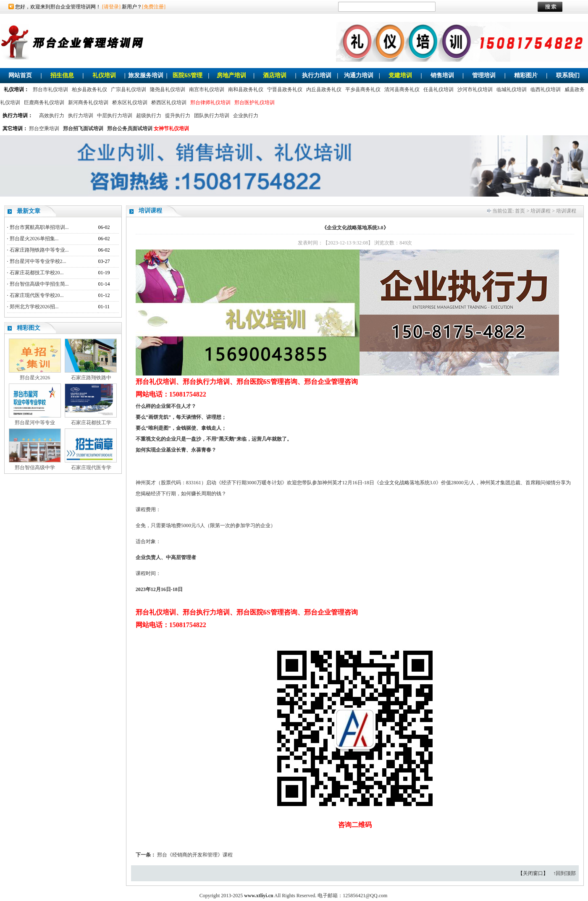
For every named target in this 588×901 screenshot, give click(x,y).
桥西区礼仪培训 (169, 102)
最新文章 (29, 211)
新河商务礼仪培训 (88, 102)
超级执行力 (149, 116)
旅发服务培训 (146, 75)
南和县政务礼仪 (246, 89)
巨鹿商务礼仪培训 (44, 102)
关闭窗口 (533, 873)
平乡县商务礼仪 (363, 89)
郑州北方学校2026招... (34, 307)
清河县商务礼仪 (402, 89)
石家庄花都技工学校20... (37, 273)
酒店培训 (275, 75)
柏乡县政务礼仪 (89, 89)
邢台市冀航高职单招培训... (39, 227)
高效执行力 (52, 116)
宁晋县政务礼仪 (285, 89)
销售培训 (442, 75)
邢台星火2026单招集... (34, 239)
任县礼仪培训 (438, 89)
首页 (520, 211)
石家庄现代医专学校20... (37, 295)
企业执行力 (246, 116)
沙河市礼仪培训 (475, 89)
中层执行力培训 (115, 116)
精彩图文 (29, 328)
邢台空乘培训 (44, 129)
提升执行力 (178, 116)
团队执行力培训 (212, 116)
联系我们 (568, 75)
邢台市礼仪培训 (50, 89)
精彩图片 (526, 75)
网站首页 (20, 75)
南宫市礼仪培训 (207, 89)
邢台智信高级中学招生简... (39, 284)
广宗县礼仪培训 (129, 89)
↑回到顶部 (564, 873)
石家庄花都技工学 (91, 423)
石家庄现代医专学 (91, 468)
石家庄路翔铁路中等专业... (39, 250)
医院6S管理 (188, 75)
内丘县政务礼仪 (324, 89)
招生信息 (62, 75)
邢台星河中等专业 (35, 423)
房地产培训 (231, 75)
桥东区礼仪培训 (130, 102)
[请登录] (111, 7)
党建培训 (400, 75)
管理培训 (484, 75)
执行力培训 (317, 75)
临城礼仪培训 (512, 89)
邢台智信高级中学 (35, 468)
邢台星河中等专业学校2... (38, 261)
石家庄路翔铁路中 (91, 378)
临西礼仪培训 (546, 89)
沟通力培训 (359, 75)
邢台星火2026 (35, 378)
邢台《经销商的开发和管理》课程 (195, 855)
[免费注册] (154, 7)
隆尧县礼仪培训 (168, 89)
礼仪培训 (104, 75)
